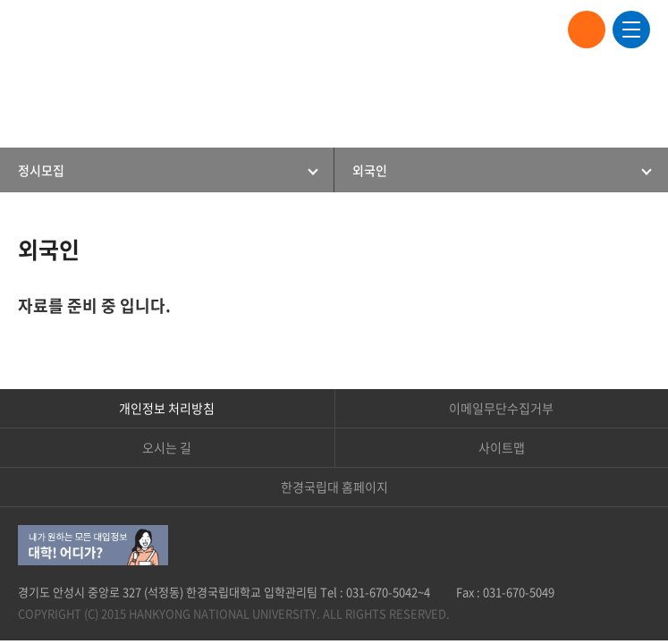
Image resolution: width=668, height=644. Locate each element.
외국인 (370, 170)
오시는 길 (167, 447)
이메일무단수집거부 (501, 408)
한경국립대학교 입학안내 (89, 30)
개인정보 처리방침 (167, 408)
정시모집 (41, 170)
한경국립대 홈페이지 (334, 487)
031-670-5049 (519, 592)
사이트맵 (502, 447)
